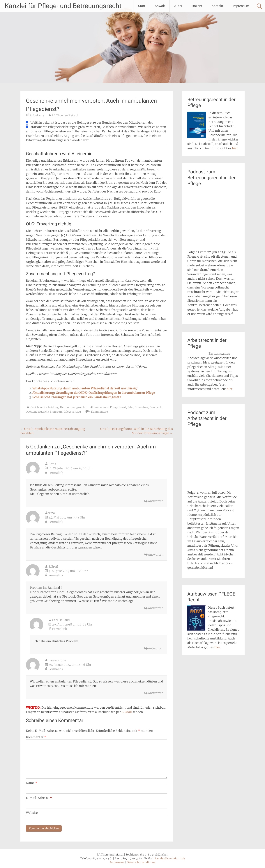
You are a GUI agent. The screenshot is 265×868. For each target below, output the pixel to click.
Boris (52, 464)
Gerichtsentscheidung (45, 407)
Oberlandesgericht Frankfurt (44, 412)
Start (142, 6)
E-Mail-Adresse (39, 798)
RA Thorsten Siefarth (65, 115)
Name (32, 783)
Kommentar (36, 737)
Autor (178, 6)
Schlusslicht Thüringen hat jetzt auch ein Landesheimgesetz (77, 397)
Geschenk (156, 407)
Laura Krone (57, 660)
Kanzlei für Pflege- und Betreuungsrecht (63, 6)
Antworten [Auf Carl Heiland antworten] (156, 648)
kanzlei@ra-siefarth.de (170, 858)
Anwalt (160, 6)
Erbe (130, 407)
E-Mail (127, 712)
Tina (52, 513)
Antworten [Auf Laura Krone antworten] (156, 693)
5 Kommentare (98, 412)
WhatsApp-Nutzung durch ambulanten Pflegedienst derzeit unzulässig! (85, 388)
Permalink (56, 473)
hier (235, 148)
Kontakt (217, 6)
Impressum (241, 6)
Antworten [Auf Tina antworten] (156, 555)
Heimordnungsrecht (73, 407)
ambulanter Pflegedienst (110, 407)
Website (32, 813)
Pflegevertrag (72, 412)
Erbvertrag (141, 407)
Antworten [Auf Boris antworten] (156, 501)
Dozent (197, 6)
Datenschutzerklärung (141, 862)
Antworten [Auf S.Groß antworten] (156, 608)
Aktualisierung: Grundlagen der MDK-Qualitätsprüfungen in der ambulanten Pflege (94, 393)
